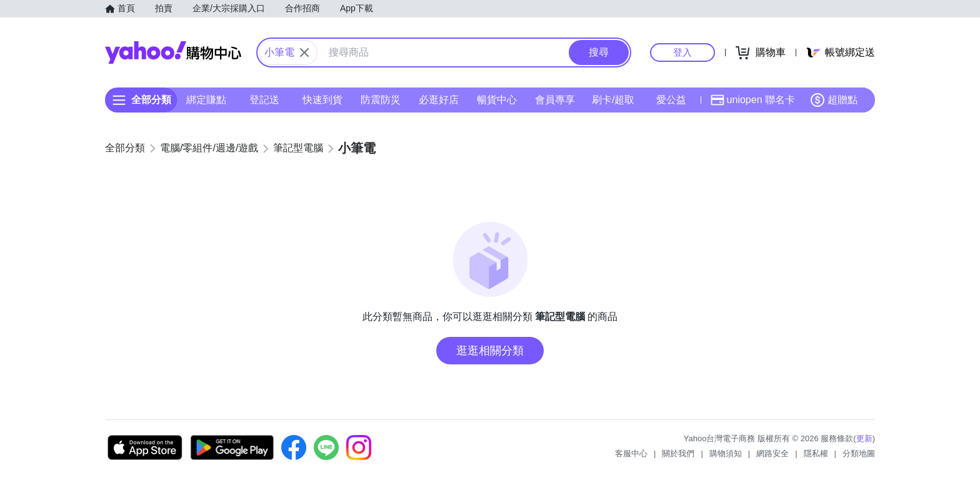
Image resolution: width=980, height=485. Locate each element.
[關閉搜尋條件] (304, 52)
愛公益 (671, 100)
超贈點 (834, 100)
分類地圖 (859, 453)
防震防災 (381, 100)
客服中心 (631, 453)
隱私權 (816, 453)
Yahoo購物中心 (173, 52)
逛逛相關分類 (490, 351)
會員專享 (555, 100)
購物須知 (726, 453)
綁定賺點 (206, 100)
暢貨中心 (497, 100)
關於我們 (678, 453)
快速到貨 (322, 100)
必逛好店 (439, 100)
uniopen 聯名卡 (753, 100)
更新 (864, 438)
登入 (682, 52)
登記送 (264, 100)
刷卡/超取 (613, 100)
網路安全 (772, 453)
